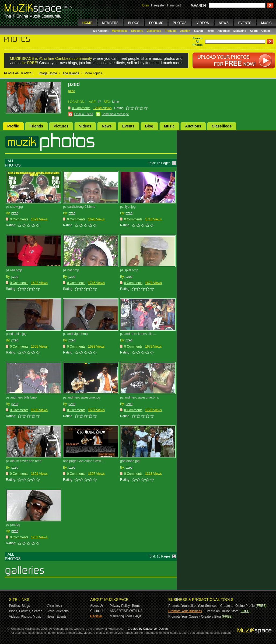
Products (171, 31)
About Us (97, 605)
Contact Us (98, 611)
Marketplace (120, 31)
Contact (266, 31)
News (107, 126)
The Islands (71, 73)
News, (51, 617)
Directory (137, 31)
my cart (175, 5)
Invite (210, 31)
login (145, 5)
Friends (36, 126)
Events (128, 126)
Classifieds (154, 31)
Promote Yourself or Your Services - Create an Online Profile (212, 606)
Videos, (15, 617)
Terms (136, 606)
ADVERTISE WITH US (126, 611)
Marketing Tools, (122, 616)
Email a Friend (84, 114)
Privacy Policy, (120, 606)
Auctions (193, 126)
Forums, (25, 611)
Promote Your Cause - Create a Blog (195, 617)
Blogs (26, 606)
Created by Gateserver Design (148, 629)
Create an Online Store (222, 611)
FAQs (137, 616)
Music (169, 126)
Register (96, 616)
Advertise (223, 31)
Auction (185, 31)
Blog (149, 126)
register (159, 5)
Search (198, 31)
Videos (85, 126)
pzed (72, 91)
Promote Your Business (185, 611)
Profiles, (15, 606)
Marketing (240, 31)
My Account (101, 31)
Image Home (48, 73)
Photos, (26, 617)
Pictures (61, 126)
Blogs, (14, 611)
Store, (51, 611)
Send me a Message (115, 114)
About (254, 31)
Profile (13, 126)
